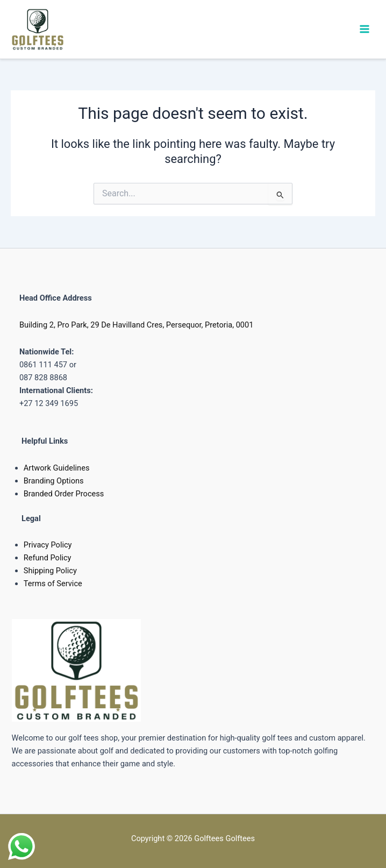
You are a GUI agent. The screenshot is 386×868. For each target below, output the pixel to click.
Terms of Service (53, 584)
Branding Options (54, 481)
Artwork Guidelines (57, 468)
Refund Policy (48, 558)
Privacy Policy (48, 545)
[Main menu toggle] (364, 29)
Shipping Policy (50, 571)
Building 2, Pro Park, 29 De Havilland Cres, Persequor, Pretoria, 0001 (137, 325)
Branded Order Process (64, 494)
